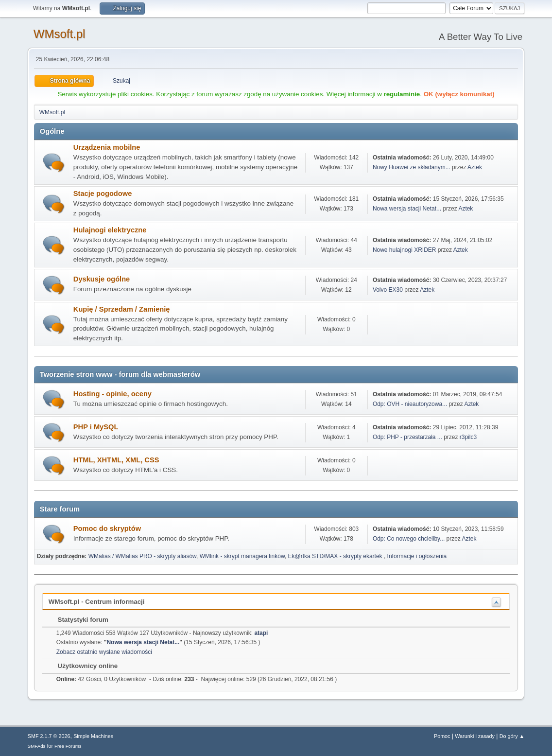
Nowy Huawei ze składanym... (412, 167)
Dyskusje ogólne (102, 279)
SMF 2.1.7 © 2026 (49, 736)
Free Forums (68, 746)
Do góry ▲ (512, 736)
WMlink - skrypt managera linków (242, 556)
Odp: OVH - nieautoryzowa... (410, 404)
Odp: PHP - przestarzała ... (407, 437)
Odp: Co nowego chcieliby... (409, 539)
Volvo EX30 (388, 290)
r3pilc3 (468, 437)
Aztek (475, 167)
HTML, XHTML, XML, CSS (116, 460)
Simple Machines (93, 736)
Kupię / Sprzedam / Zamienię (122, 309)
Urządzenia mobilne (107, 147)
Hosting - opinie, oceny (112, 394)
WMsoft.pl (60, 34)
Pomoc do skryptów (107, 528)
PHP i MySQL (96, 427)
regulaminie (402, 94)
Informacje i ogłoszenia (417, 556)
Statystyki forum (78, 620)
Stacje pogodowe (103, 193)
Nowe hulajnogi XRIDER (405, 250)
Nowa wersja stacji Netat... (407, 209)
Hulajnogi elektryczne (110, 230)
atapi (261, 633)
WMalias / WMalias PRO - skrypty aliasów (142, 556)
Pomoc (442, 736)
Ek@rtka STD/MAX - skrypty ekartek (336, 556)
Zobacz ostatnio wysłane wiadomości (104, 652)
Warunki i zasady (475, 736)
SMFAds (37, 746)
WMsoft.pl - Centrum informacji (97, 602)
